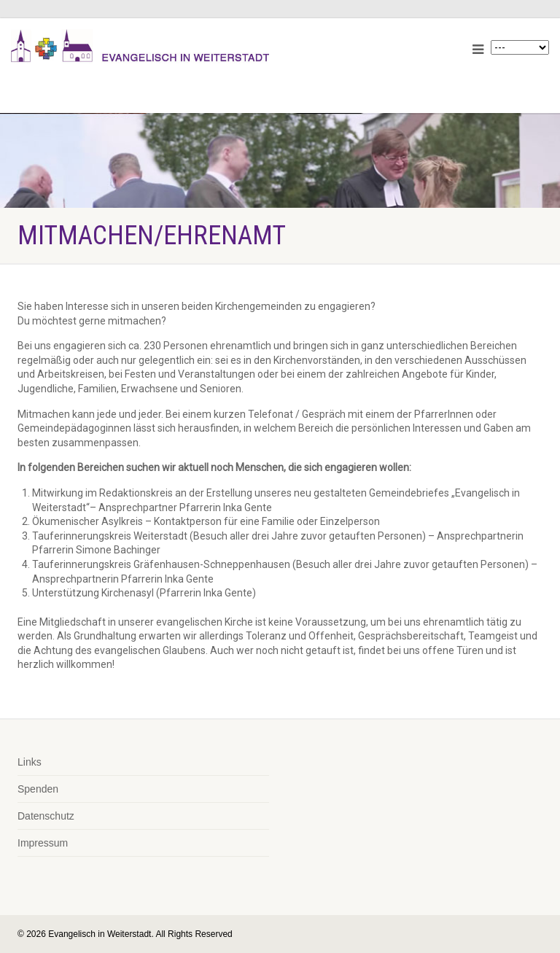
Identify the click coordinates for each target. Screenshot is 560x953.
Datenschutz (46, 816)
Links (30, 762)
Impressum (43, 843)
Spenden (38, 789)
